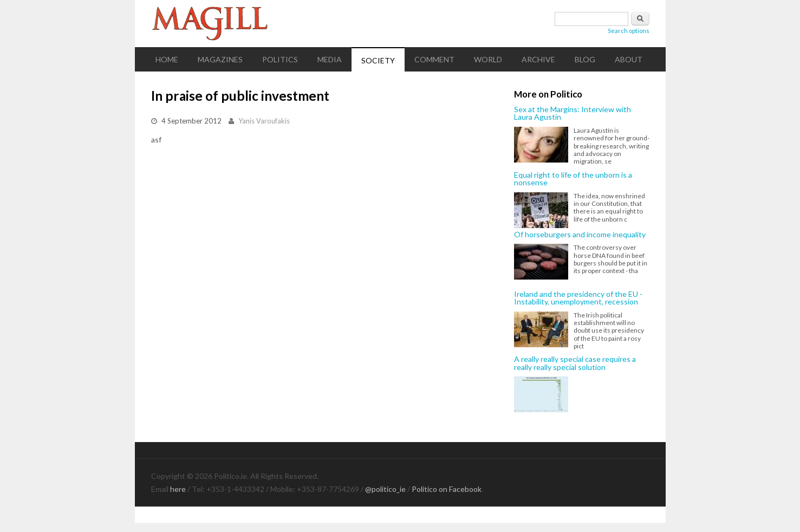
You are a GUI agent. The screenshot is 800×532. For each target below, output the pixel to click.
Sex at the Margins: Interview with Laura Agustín (573, 113)
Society (378, 60)
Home (167, 59)
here (178, 489)
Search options (629, 31)
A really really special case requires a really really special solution (575, 363)
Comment (434, 59)
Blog (585, 59)
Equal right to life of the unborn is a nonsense (573, 179)
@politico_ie (385, 489)
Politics (280, 59)
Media (330, 59)
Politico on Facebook (447, 489)
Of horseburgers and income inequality (580, 235)
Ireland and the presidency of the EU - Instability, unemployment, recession (578, 298)
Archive (538, 59)
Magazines (220, 59)
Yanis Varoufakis (264, 121)
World (488, 59)
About (629, 59)
